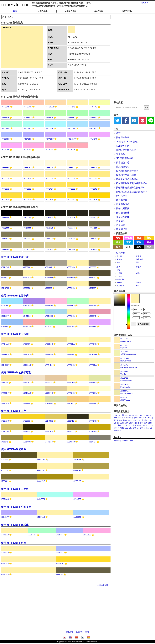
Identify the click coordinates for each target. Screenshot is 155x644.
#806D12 (5, 470)
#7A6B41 (5, 278)
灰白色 (119, 420)
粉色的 (128, 238)
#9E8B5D (49, 278)
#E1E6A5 (93, 382)
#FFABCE (50, 150)
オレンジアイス (141, 423)
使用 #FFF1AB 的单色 (14, 449)
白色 (128, 247)
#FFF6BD (5, 354)
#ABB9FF (6, 139)
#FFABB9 (71, 150)
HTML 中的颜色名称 (126, 150)
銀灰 (150, 423)
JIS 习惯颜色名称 (125, 158)
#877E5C (27, 288)
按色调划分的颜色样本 (127, 171)
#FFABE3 (28, 150)
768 (144, 418)
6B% (139, 425)
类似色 (139, 267)
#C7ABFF (50, 139)
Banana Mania (126, 380)
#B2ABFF (28, 139)
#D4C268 (5, 431)
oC (147, 415)
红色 (118, 238)
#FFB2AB (6, 107)
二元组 (119, 273)
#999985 (48, 288)
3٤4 (152, 425)
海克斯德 (120, 286)
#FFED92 (71, 178)
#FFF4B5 (49, 365)
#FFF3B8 (5, 178)
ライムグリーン (124, 418)
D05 (142, 428)
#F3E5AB (124, 365)
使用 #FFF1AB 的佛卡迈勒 (16, 372)
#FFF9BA (71, 344)
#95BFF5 (5, 327)
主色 (118, 262)
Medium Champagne (129, 367)
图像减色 (121, 221)
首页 (15, 11)
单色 (118, 267)
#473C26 (27, 267)
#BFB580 (5, 249)
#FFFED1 (93, 393)
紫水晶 (144, 420)
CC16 (131, 423)
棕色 (118, 247)
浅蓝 (128, 242)
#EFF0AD (27, 393)
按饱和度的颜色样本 (126, 175)
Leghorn (124, 348)
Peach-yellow (126, 387)
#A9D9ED (49, 316)
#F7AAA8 (27, 327)
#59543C (49, 228)
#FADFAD (124, 384)
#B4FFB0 (27, 316)
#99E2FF (5, 306)
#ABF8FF (49, 128)
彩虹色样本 (122, 196)
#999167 (49, 239)
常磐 (122, 428)
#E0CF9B (49, 393)
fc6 (149, 418)
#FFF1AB (71, 107)
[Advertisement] (128, 57)
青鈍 (135, 425)
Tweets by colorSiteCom (123, 441)
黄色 (149, 238)
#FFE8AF (124, 345)
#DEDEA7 (49, 403)
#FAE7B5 (124, 378)
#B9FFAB (49, 118)
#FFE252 (71, 189)
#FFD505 (93, 200)
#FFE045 (93, 189)
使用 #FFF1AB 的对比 (14, 543)
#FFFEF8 (5, 168)
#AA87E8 (27, 306)
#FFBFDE (49, 306)
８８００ (146, 425)
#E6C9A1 (49, 382)
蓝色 (139, 242)
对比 (138, 286)
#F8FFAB (93, 107)
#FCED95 (93, 354)
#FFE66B (27, 189)
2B (120, 415)
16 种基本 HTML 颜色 (127, 142)
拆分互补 (120, 279)
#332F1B (71, 421)
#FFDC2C (28, 200)
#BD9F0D (71, 442)
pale (136, 418)
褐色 (125, 420)
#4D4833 (27, 228)
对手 (138, 273)
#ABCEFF (94, 128)
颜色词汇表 (122, 229)
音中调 (139, 256)
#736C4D (93, 228)
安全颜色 (121, 154)
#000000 (5, 217)
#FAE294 (5, 382)
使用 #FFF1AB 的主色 (14, 411)
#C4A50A (93, 431)
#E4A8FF (93, 327)
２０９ (124, 425)
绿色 (118, 242)
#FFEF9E (49, 178)
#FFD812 (71, 200)
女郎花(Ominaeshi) (128, 354)
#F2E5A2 (93, 249)
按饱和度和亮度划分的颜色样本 (132, 192)
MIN (127, 415)
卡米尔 (119, 259)
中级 (118, 270)
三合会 (119, 276)
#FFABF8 (5, 150)
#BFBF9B (5, 267)
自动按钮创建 (123, 213)
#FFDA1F (49, 200)
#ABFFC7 (93, 118)
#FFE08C (93, 403)
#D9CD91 (50, 249)
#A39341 (5, 442)
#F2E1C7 (27, 382)
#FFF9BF (5, 393)
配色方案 (121, 253)
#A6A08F (49, 267)
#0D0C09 (27, 217)
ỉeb (119, 425)
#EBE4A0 (27, 365)
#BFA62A (77, 459)
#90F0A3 (49, 327)
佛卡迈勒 (140, 259)
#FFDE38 (6, 200)
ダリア (117, 428)
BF (115, 423)
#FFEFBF (49, 354)
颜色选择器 (122, 200)
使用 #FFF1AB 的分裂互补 (16, 507)
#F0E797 (27, 344)
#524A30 (92, 278)
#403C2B (5, 228)
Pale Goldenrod (127, 394)
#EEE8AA (124, 391)
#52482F (92, 288)
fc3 (151, 428)
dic (137, 415)
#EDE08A (5, 365)
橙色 (139, 238)
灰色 (149, 247)
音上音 (119, 256)
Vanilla (123, 374)
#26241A (71, 217)
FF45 (130, 420)
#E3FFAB (6, 118)
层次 (138, 262)
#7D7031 (5, 481)
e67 (126, 423)
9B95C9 (117, 430)
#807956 (5, 239)
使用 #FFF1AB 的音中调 (15, 296)
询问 (87, 632)
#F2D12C (5, 421)
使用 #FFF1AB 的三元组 (15, 489)
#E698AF (93, 316)
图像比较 (121, 225)
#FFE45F (49, 189)
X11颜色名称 (122, 146)
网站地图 (145, 3)
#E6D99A (71, 249)
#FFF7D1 (71, 168)
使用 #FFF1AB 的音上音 (15, 257)
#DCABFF (72, 139)
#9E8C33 (71, 431)
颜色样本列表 (123, 137)
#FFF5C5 (93, 168)
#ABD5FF (77, 517)
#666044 (71, 228)
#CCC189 (28, 249)
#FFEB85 (93, 178)
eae (116, 418)
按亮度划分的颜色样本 (127, 179)
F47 (140, 415)
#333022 (93, 217)
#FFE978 (5, 189)
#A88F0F (41, 481)
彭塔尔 (139, 282)
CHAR (132, 415)
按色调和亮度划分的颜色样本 (131, 188)
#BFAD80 (71, 278)
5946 (116, 415)
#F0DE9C (49, 344)
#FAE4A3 (5, 344)
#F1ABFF (93, 139)
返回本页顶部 (103, 585)
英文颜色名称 (123, 167)
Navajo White (126, 361)
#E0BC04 (27, 442)
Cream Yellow (126, 341)
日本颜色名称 (123, 162)
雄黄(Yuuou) (125, 400)
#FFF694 (71, 354)
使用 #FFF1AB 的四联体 (15, 525)
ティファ (137, 420)
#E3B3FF (5, 316)
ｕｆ (130, 425)
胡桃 (134, 428)
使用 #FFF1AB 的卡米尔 (15, 334)
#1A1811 (49, 217)
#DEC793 (5, 288)
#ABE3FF (71, 128)
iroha (146, 428)
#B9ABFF (5, 517)
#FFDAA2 (124, 398)
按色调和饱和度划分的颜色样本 (132, 183)
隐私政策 (70, 632)
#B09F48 (77, 470)
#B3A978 (93, 239)
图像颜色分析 (123, 204)
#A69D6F (71, 239)
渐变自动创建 (123, 217)
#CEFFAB (28, 118)
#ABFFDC (6, 128)
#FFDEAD (124, 358)
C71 (116, 425)
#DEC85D (49, 421)
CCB (150, 420)
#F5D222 (27, 421)
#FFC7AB (28, 107)
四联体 (119, 282)
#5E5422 (5, 459)
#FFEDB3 (124, 339)
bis (144, 415)
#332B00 (27, 431)
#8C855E (27, 239)
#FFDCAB (50, 107)
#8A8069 (92, 267)
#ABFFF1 (28, 128)
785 (127, 428)
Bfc (130, 428)
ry (132, 418)
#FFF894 (27, 403)
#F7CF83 (71, 403)
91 (151, 415)
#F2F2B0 (124, 352)
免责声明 (79, 632)
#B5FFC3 (71, 306)
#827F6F (92, 442)
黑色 (139, 247)
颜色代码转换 (123, 208)
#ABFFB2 (71, 118)
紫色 (149, 242)
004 (140, 418)
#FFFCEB (28, 168)
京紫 (122, 423)
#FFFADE (50, 168)
